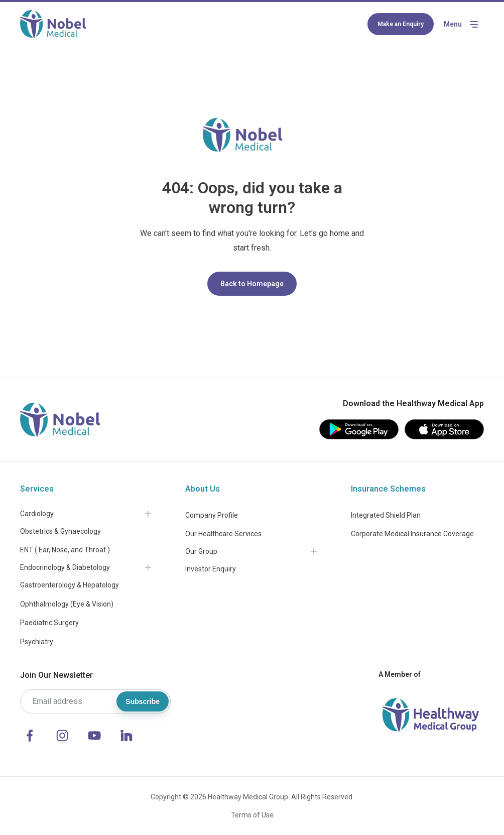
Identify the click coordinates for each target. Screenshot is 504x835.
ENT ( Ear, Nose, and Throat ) (65, 550)
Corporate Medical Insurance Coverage (412, 534)
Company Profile (212, 515)
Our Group (201, 551)
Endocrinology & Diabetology (65, 567)
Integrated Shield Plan (386, 515)
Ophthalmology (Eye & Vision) (67, 604)
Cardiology (37, 514)
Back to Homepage (252, 284)
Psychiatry (37, 642)
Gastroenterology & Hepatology (70, 585)
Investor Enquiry (211, 569)
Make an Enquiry (401, 24)
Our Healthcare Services (223, 534)
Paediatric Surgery (49, 623)
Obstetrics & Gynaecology (60, 531)
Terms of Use (252, 815)
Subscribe (143, 701)
